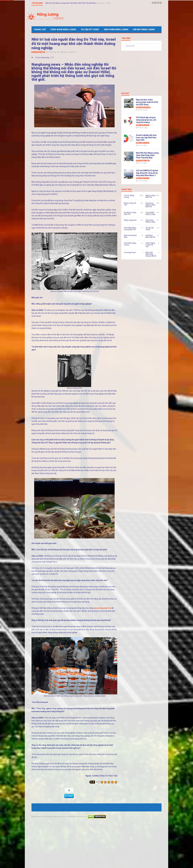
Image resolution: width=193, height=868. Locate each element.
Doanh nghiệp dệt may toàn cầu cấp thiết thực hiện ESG (146, 138)
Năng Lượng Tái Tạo (143, 125)
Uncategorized (130, 252)
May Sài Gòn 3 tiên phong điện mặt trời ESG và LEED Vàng (147, 102)
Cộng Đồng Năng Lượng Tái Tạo (57, 817)
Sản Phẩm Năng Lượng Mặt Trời (130, 229)
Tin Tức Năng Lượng (38, 52)
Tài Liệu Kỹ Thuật (90, 29)
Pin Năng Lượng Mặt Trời (130, 213)
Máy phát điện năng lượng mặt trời (151, 254)
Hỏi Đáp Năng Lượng (144, 29)
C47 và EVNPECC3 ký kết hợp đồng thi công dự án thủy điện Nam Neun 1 (147, 173)
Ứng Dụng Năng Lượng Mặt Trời (150, 205)
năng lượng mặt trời (102, 608)
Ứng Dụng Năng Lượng (150, 221)
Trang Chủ (40, 29)
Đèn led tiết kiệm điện (130, 236)
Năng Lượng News (70, 52)
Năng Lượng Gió (130, 220)
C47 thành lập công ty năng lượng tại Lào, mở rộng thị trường (146, 120)
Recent (125, 94)
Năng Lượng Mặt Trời (143, 108)
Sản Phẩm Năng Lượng (116, 29)
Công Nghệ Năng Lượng (63, 29)
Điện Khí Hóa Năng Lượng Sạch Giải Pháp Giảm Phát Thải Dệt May (71, 3)
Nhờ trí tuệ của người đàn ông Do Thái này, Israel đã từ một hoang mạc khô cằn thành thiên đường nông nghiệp (74, 44)
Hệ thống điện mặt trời (150, 236)
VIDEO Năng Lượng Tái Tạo (150, 245)
